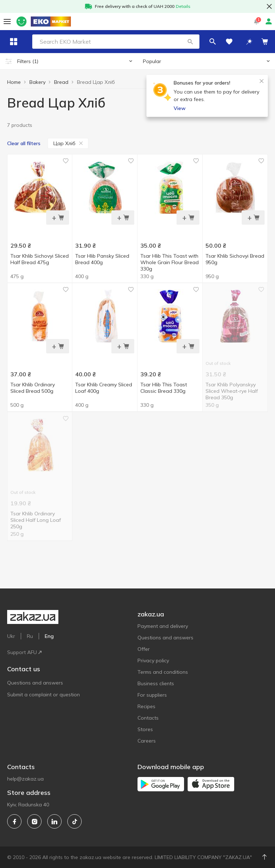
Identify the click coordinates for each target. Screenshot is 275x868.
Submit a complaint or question (44, 695)
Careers (147, 741)
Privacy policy (153, 660)
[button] (206, 42)
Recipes (146, 706)
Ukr (11, 636)
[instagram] (34, 821)
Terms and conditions (163, 672)
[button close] (269, 6)
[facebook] (14, 821)
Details (183, 6)
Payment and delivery (163, 626)
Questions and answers (35, 683)
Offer (144, 649)
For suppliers (152, 695)
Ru (30, 636)
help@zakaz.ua (25, 779)
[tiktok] (74, 821)
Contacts (148, 718)
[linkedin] (54, 821)
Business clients (156, 683)
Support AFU (24, 652)
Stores (145, 729)
